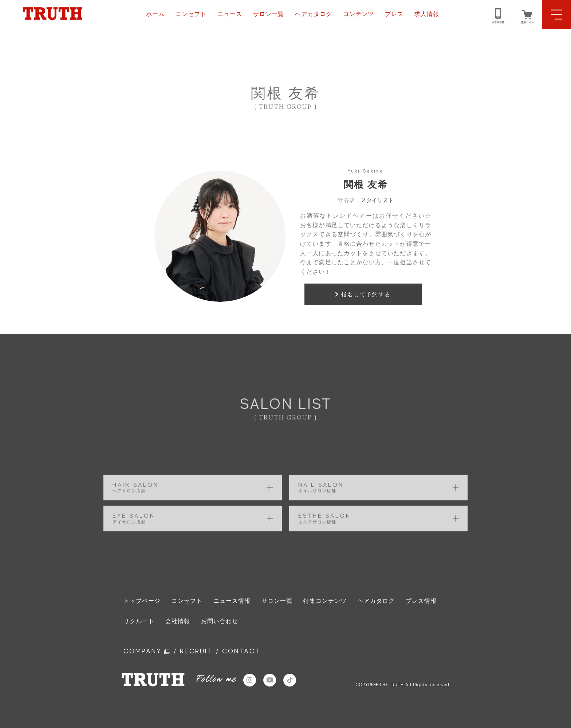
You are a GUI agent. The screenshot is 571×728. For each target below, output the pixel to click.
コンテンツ (359, 14)
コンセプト (191, 14)
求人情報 (427, 14)
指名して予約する (363, 294)
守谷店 (347, 200)
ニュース (230, 14)
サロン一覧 (269, 14)
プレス (394, 14)
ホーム (155, 14)
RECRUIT (196, 651)
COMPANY (147, 651)
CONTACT (241, 651)
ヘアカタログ (314, 14)
